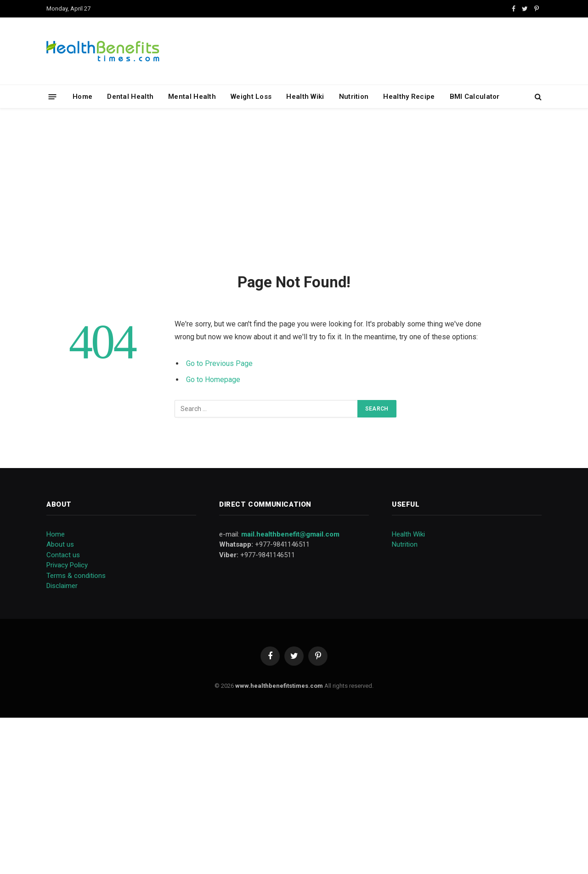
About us (60, 544)
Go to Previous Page (219, 363)
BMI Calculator (475, 97)
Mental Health (192, 97)
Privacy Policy (67, 565)
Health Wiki (305, 97)
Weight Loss (251, 97)
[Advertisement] (294, 189)
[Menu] (53, 96)
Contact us (63, 555)
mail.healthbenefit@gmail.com (290, 534)
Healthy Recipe (409, 97)
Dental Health (130, 97)
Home (82, 97)
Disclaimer (62, 586)
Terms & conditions (76, 576)
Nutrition (354, 97)
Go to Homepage (213, 380)
